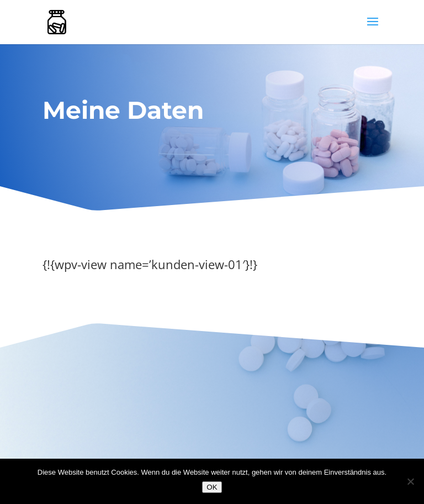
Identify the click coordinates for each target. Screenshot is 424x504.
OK (212, 487)
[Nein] (410, 481)
